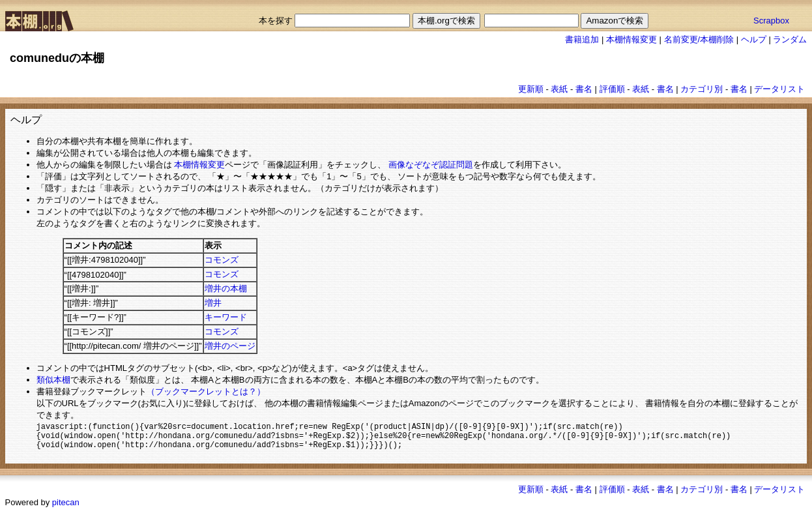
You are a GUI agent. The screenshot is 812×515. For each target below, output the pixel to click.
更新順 (531, 89)
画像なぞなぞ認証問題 (431, 165)
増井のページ (230, 346)
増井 (213, 303)
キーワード (226, 317)
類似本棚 (53, 380)
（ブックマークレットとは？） (206, 391)
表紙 (559, 89)
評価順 (612, 89)
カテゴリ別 (702, 89)
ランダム (790, 39)
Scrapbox (771, 21)
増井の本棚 (226, 288)
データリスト (779, 89)
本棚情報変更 (631, 39)
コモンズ (222, 260)
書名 (584, 89)
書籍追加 (582, 39)
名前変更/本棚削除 (699, 39)
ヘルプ (754, 39)
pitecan (66, 507)
